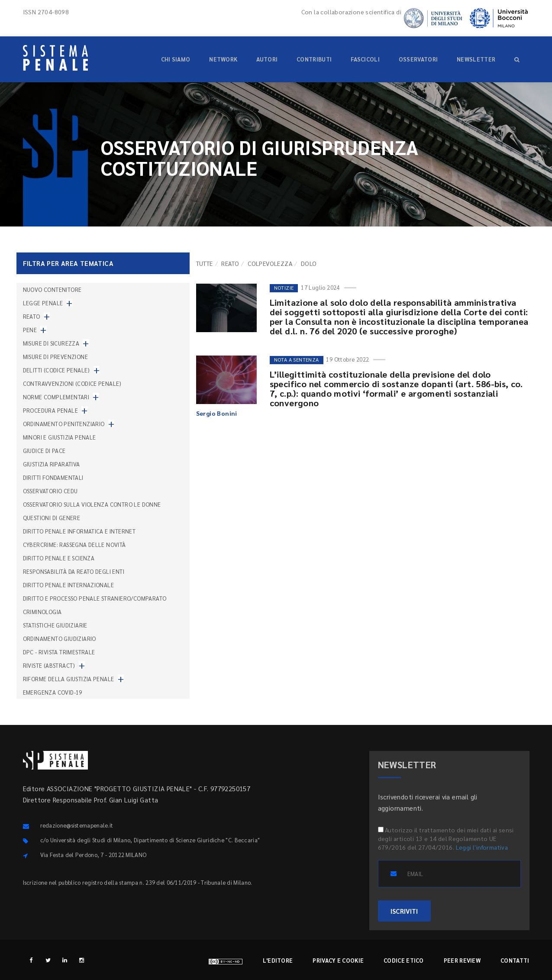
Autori (267, 59)
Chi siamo (176, 59)
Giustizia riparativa (52, 464)
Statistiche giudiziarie (55, 625)
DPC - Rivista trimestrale (59, 652)
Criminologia (42, 612)
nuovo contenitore (52, 289)
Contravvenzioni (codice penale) (72, 383)
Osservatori (418, 59)
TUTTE (205, 263)
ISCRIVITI (405, 911)
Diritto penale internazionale (69, 585)
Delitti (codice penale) (56, 370)
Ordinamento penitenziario (64, 424)
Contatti (515, 960)
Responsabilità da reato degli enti (74, 571)
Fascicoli (365, 59)
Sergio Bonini (217, 413)
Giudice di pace (44, 451)
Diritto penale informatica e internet (79, 531)
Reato (230, 263)
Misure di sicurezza (51, 343)
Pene (30, 330)
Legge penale (43, 303)
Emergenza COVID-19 (53, 692)
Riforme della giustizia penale (69, 679)
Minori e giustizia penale (60, 437)
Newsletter (476, 59)
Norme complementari (56, 397)
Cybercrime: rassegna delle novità (74, 545)
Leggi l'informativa (482, 847)
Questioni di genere (52, 518)
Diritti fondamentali (53, 477)
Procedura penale (50, 410)
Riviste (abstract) (49, 665)
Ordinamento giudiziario (60, 639)
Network (223, 59)
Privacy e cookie (338, 960)
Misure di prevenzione (55, 357)
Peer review (462, 960)
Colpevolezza (270, 263)
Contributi (314, 59)
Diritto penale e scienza (59, 558)
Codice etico (404, 960)
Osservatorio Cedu (50, 491)
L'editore (278, 960)
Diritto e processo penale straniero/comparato (95, 598)
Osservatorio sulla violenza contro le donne (92, 504)
